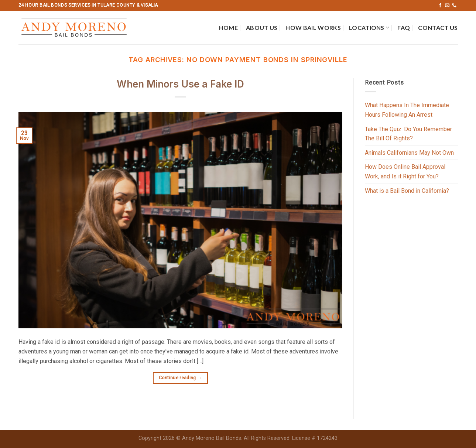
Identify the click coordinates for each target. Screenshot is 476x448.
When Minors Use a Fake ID (180, 84)
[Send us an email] (447, 6)
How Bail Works (313, 28)
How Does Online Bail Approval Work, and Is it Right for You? (405, 172)
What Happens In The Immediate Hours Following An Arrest (407, 110)
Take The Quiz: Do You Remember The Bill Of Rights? (408, 134)
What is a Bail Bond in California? (407, 191)
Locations (369, 28)
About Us (262, 28)
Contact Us (438, 28)
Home (228, 28)
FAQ (404, 28)
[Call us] (454, 6)
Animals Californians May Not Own (409, 153)
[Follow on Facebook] (440, 6)
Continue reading (180, 378)
